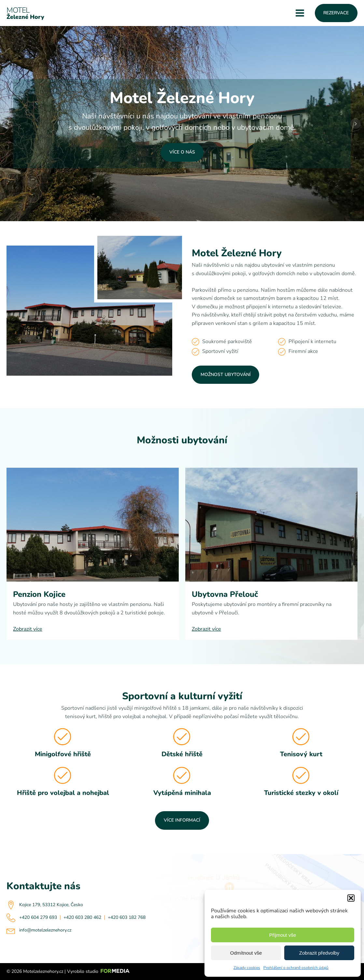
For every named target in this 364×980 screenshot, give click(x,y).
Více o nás (182, 152)
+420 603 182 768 (127, 917)
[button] (351, 898)
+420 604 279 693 (38, 917)
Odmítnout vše (246, 953)
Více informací (182, 820)
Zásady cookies (247, 968)
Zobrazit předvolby (319, 953)
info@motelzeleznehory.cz (45, 930)
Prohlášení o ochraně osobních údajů (296, 968)
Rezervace (336, 13)
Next (356, 124)
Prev (8, 124)
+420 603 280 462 (82, 917)
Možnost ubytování (226, 375)
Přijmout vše (283, 935)
